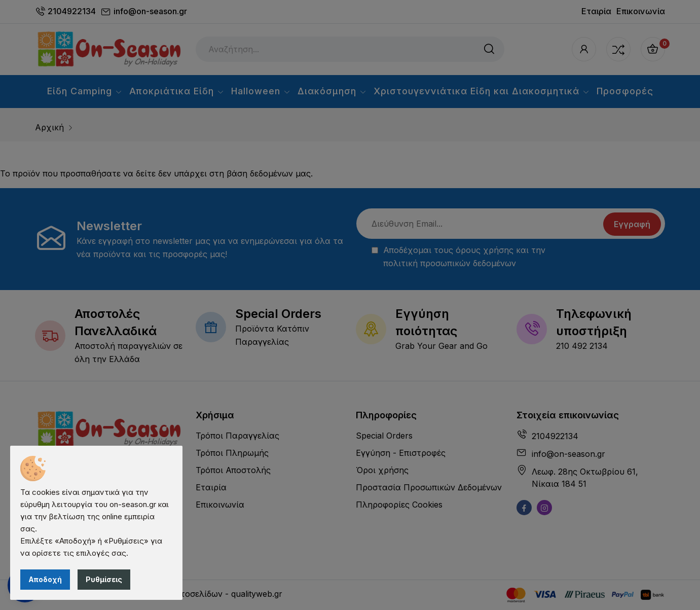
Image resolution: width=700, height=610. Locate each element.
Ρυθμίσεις (104, 579)
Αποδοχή (45, 579)
